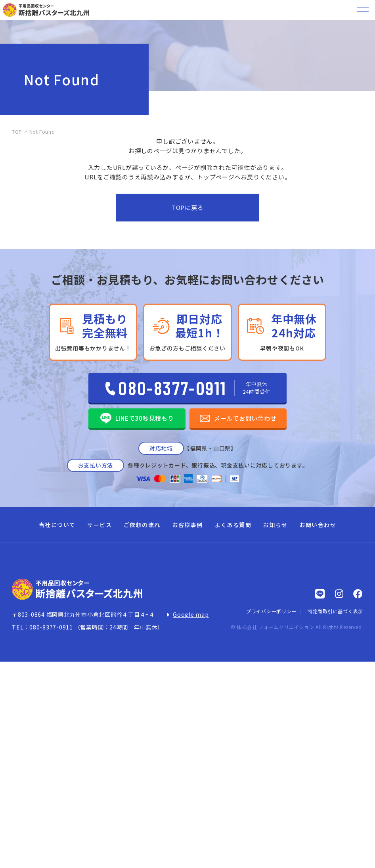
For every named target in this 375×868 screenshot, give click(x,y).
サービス (99, 525)
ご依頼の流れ (142, 525)
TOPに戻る (188, 207)
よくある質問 (233, 525)
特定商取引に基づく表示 (335, 611)
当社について (57, 525)
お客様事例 (188, 525)
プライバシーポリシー (272, 611)
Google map (191, 614)
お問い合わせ (318, 525)
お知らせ (276, 525)
